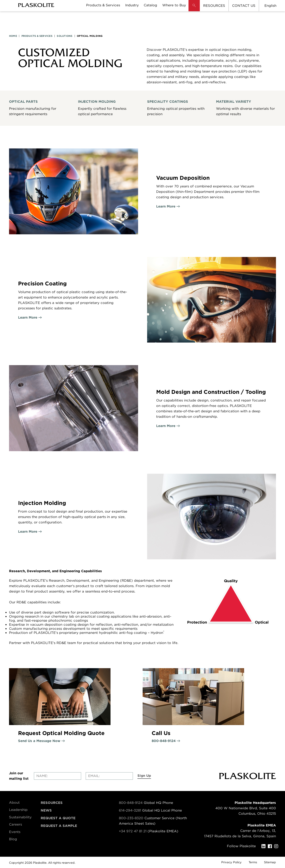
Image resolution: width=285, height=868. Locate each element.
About (14, 803)
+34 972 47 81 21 (133, 831)
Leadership (18, 810)
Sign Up (144, 776)
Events (15, 832)
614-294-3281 (131, 810)
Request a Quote (58, 818)
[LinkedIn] (265, 846)
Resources (52, 803)
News (46, 810)
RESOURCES (214, 6)
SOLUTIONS (65, 36)
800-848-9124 (131, 803)
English (270, 6)
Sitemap (270, 862)
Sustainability (20, 817)
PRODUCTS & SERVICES (37, 36)
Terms (253, 862)
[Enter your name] (58, 776)
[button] (194, 9)
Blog (13, 839)
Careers (15, 824)
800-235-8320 (131, 818)
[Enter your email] (109, 776)
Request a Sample (59, 826)
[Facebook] (271, 846)
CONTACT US (244, 6)
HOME (13, 36)
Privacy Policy (231, 862)
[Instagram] (277, 846)
